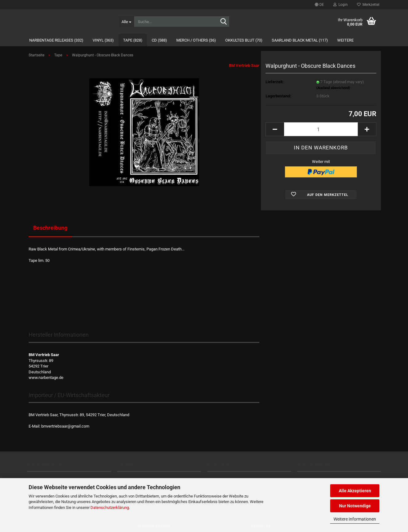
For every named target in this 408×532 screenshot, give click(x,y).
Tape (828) (133, 40)
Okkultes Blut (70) (244, 40)
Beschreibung (50, 228)
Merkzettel (368, 5)
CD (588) (159, 40)
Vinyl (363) (103, 40)
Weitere (345, 40)
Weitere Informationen (355, 519)
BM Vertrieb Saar (244, 65)
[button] (319, 5)
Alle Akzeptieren (355, 491)
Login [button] (340, 5)
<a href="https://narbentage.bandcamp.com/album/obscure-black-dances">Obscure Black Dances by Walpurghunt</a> (144, 288)
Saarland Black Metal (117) (300, 40)
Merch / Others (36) (196, 40)
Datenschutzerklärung (110, 508)
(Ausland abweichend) (333, 88)
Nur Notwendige (355, 506)
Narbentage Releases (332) (56, 40)
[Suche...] (126, 22)
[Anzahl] (321, 129)
